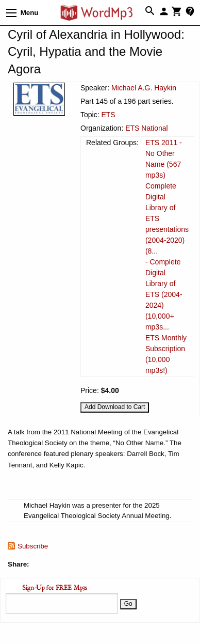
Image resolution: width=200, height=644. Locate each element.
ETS (108, 115)
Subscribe (33, 546)
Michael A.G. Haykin (144, 88)
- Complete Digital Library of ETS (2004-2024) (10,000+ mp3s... (164, 294)
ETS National (146, 128)
